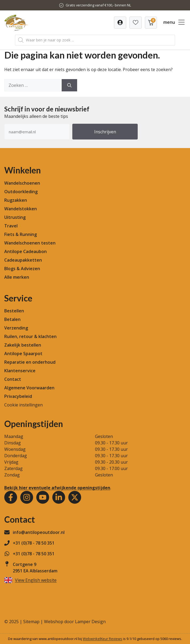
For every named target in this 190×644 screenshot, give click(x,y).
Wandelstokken (21, 209)
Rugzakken (16, 200)
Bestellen (14, 311)
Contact (13, 379)
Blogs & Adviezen (22, 269)
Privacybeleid (18, 396)
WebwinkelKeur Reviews (102, 639)
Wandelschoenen (22, 183)
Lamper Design (90, 622)
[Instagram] (27, 497)
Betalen (12, 319)
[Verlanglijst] (120, 23)
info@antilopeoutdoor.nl (39, 532)
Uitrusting (15, 217)
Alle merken (17, 277)
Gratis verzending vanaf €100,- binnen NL (98, 5)
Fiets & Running (21, 234)
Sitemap (31, 622)
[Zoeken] (69, 85)
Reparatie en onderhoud (30, 362)
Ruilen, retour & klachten (30, 336)
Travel (11, 226)
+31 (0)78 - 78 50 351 (34, 543)
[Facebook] (11, 497)
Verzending (16, 328)
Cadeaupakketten (23, 260)
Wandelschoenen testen (30, 243)
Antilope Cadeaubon (25, 251)
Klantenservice (20, 371)
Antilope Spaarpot (23, 354)
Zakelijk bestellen (23, 345)
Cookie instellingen (23, 405)
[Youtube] (43, 497)
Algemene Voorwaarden (29, 388)
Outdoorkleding (21, 192)
